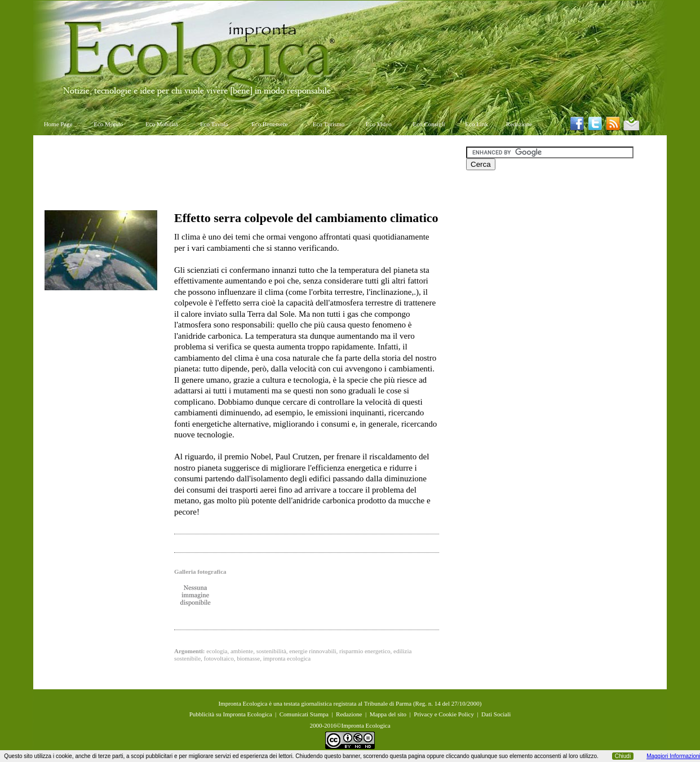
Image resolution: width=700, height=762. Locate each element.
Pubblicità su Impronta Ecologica (231, 714)
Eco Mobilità (162, 124)
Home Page (58, 124)
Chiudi (623, 756)
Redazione (519, 124)
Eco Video (379, 124)
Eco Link (477, 124)
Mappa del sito (388, 714)
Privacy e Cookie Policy (444, 714)
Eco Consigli (429, 124)
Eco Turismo (329, 124)
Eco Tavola (214, 124)
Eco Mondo (108, 124)
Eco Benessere (269, 124)
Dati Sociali (496, 714)
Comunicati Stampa (304, 714)
